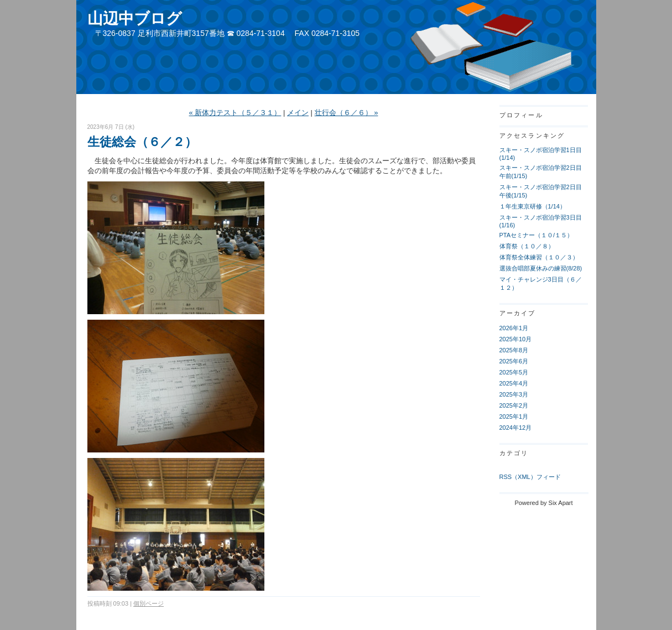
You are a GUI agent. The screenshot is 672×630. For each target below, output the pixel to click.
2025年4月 (514, 383)
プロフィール (521, 115)
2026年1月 (514, 328)
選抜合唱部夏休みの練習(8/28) (541, 268)
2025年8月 (514, 350)
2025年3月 (514, 394)
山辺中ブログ (135, 19)
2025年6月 (514, 361)
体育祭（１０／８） (527, 246)
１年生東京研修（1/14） (533, 206)
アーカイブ (518, 313)
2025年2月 (514, 405)
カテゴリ (514, 453)
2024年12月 (516, 428)
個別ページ (149, 603)
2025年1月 (514, 416)
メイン (298, 113)
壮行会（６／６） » (347, 113)
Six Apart (561, 503)
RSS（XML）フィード (530, 477)
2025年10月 (516, 339)
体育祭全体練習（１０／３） (539, 257)
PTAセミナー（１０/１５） (536, 235)
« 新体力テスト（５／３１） (235, 113)
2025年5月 (514, 372)
